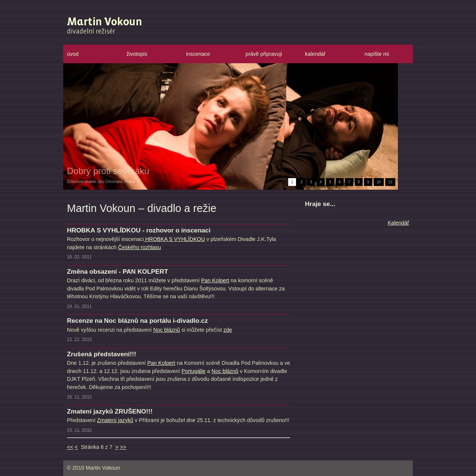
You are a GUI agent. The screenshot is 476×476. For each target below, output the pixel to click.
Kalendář (398, 223)
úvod (73, 54)
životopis (137, 54)
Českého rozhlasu (140, 247)
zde (228, 330)
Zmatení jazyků (115, 420)
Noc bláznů (167, 330)
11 (390, 182)
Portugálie (194, 371)
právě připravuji (264, 54)
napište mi (377, 54)
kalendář (315, 54)
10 (379, 182)
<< (70, 447)
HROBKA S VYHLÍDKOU (174, 239)
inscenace (198, 54)
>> (123, 447)
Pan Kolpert (215, 280)
